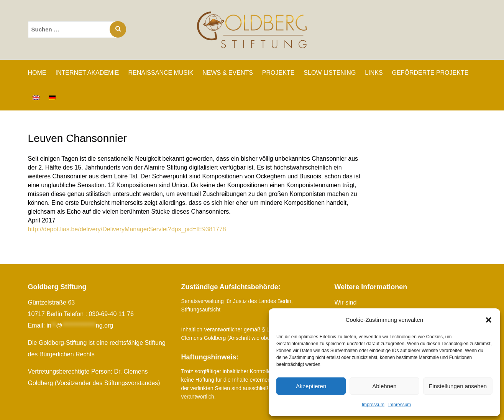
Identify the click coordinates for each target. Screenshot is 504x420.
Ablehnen (384, 386)
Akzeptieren (311, 386)
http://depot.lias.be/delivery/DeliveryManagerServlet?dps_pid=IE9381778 (127, 229)
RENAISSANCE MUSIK (161, 73)
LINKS (374, 73)
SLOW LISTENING (330, 73)
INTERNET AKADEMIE (87, 73)
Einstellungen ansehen (458, 386)
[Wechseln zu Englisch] (36, 98)
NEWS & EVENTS (228, 73)
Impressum (373, 405)
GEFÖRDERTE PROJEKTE (430, 73)
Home (37, 73)
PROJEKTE (278, 73)
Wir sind (346, 302)
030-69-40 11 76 (111, 314)
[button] (489, 320)
